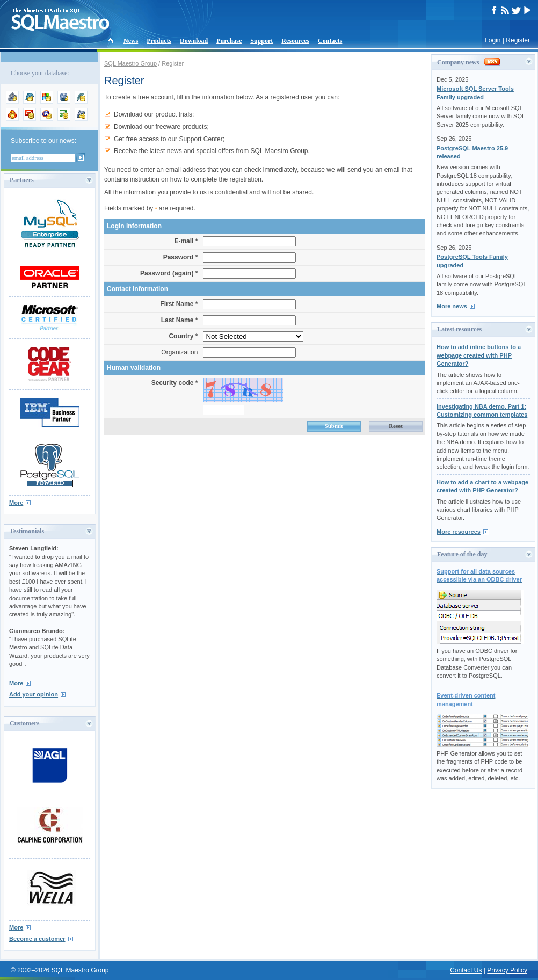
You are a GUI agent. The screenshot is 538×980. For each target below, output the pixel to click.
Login (493, 40)
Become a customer (37, 939)
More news (452, 306)
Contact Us (466, 970)
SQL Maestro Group (130, 63)
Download (194, 41)
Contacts (330, 41)
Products (159, 41)
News (131, 41)
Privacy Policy (507, 970)
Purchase (229, 41)
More (16, 503)
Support (261, 41)
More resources (459, 532)
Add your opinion (34, 694)
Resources (295, 41)
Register (518, 40)
